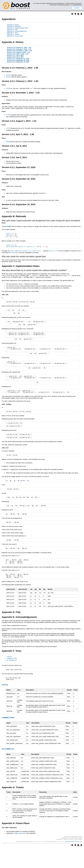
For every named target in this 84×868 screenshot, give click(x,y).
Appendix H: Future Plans (15, 36)
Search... (77, 8)
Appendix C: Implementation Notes (18, 28)
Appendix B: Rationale (14, 26)
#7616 (8, 88)
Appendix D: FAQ (12, 30)
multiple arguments (20, 853)
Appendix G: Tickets (13, 34)
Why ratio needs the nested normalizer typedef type (24, 258)
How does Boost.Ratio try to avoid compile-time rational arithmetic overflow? (34, 272)
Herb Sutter (53, 5)
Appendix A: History (13, 25)
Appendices (9, 19)
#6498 (8, 142)
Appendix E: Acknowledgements (17, 31)
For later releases (9, 847)
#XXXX (8, 75)
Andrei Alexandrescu (64, 5)
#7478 (8, 115)
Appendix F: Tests (12, 33)
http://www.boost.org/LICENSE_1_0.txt (73, 861)
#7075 (8, 128)
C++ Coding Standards (76, 5)
